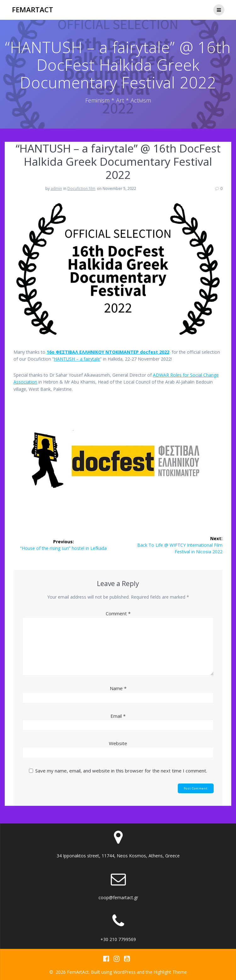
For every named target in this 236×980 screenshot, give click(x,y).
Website (118, 743)
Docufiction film (81, 188)
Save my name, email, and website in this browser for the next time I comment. (121, 771)
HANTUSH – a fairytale (77, 359)
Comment (118, 613)
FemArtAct (33, 10)
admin (56, 188)
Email (118, 716)
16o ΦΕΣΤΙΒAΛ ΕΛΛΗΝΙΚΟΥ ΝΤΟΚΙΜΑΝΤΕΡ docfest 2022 (108, 352)
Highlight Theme (170, 972)
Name (118, 688)
